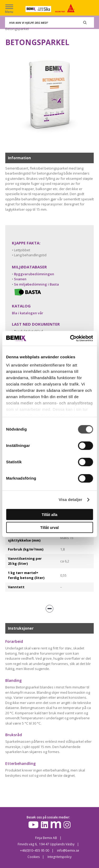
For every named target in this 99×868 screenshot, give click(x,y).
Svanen (20, 279)
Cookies (34, 857)
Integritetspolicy (60, 857)
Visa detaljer (70, 500)
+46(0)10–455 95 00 (35, 850)
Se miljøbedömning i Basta (36, 284)
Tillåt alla (50, 515)
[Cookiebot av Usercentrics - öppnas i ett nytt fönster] (70, 338)
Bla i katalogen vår (28, 313)
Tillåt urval (50, 528)
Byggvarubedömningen (34, 274)
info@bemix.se (68, 850)
